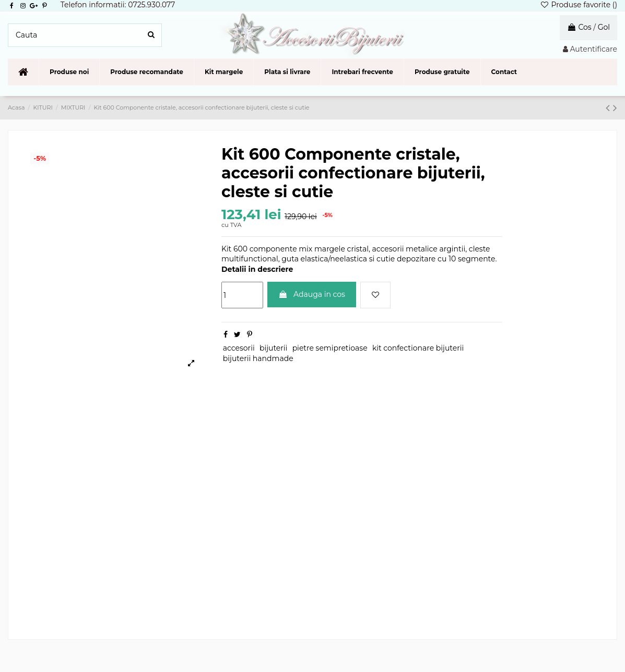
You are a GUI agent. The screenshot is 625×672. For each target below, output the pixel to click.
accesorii (239, 348)
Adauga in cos (312, 294)
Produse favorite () (579, 5)
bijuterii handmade (258, 358)
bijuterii (273, 348)
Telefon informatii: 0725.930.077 (118, 5)
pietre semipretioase (330, 348)
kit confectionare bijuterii (418, 348)
